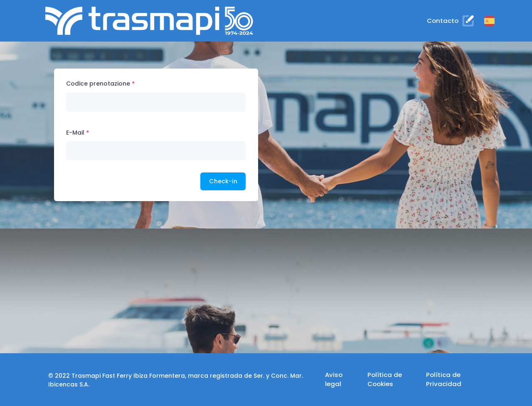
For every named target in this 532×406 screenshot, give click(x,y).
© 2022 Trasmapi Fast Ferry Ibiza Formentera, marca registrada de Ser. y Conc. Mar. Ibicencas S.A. (176, 380)
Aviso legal (334, 379)
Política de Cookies (385, 379)
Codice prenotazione (98, 84)
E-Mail (75, 133)
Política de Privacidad (444, 379)
